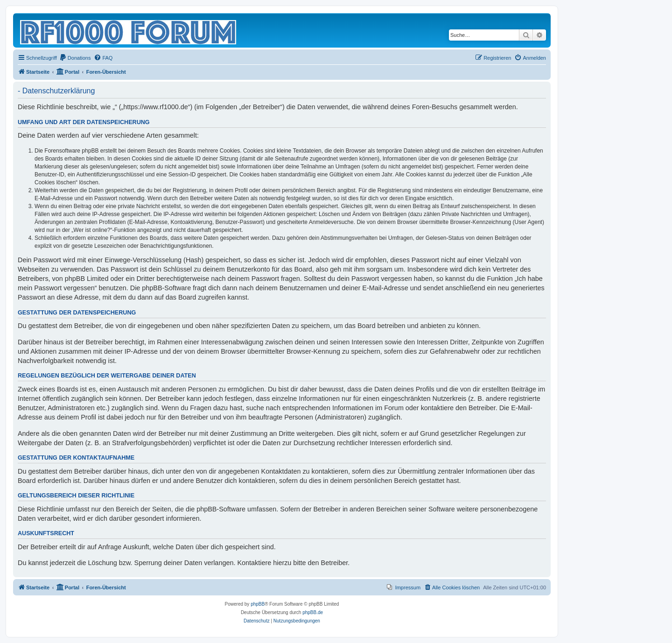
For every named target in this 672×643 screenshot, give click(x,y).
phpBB (258, 604)
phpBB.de (313, 612)
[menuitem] (75, 58)
